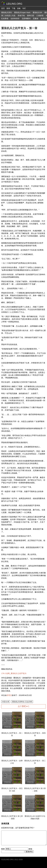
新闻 (8, 8)
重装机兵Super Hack (22, 12)
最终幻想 (31, 15)
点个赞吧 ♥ (23, 706)
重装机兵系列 (7, 12)
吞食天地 (21, 15)
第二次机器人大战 (8, 15)
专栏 (24, 8)
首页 (3, 8)
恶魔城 (36, 18)
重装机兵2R (37, 12)
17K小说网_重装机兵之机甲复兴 (14, 673)
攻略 (19, 8)
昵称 (3, 849)
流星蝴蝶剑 (26, 18)
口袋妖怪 (40, 15)
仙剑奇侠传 (15, 18)
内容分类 (6, 702)
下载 (14, 8)
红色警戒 (5, 18)
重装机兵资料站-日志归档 (22, 702)
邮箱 (30, 849)
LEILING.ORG (8, 860)
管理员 (9, 695)
